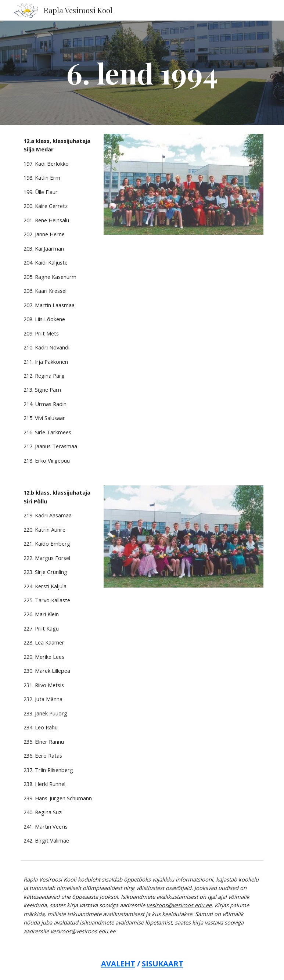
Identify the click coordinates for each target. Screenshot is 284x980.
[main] (142, 73)
